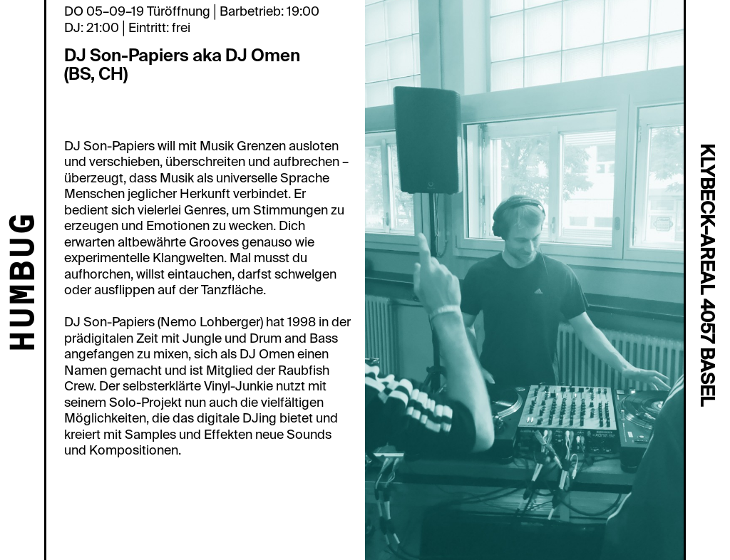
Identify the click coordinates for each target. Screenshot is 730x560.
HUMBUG (25, 284)
